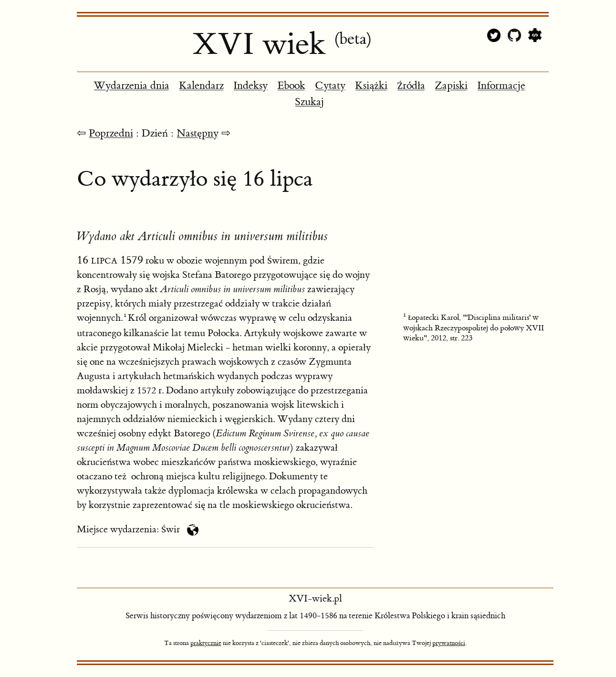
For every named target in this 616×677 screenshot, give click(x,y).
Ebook (291, 86)
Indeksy (251, 86)
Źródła (411, 86)
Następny (198, 133)
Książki (371, 86)
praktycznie (206, 643)
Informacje (501, 86)
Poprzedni (111, 133)
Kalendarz (201, 86)
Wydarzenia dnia (131, 86)
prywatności (449, 643)
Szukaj (309, 102)
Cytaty (330, 86)
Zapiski (451, 86)
